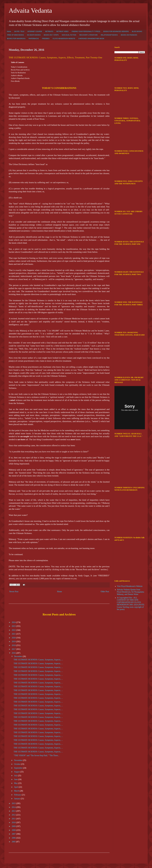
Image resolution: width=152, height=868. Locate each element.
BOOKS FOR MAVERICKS (16, 39)
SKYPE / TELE (19, 31)
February (18, 795)
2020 (14, 638)
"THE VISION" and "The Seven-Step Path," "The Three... (36, 755)
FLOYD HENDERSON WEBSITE (64, 39)
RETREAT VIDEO (62, 31)
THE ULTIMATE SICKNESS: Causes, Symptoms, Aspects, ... (38, 660)
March (17, 791)
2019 (14, 642)
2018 (14, 645)
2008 (14, 830)
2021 (14, 634)
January (17, 799)
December (18, 656)
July (16, 776)
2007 (14, 834)
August (17, 772)
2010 (14, 822)
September (18, 768)
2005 (14, 842)
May (16, 783)
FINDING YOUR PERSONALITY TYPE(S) (86, 31)
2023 (14, 626)
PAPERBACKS (34, 39)
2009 (14, 826)
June (16, 779)
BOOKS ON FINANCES (129, 35)
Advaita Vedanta (30, 10)
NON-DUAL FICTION (69, 35)
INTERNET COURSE (35, 31)
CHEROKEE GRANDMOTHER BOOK (91, 39)
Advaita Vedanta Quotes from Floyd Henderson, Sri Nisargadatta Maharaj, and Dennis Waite (131, 592)
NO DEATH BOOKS (34, 35)
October (17, 764)
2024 (14, 622)
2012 (14, 815)
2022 (14, 630)
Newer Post (14, 592)
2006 (14, 838)
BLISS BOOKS (137, 31)
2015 (14, 803)
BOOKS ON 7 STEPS (51, 35)
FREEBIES (46, 39)
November (18, 760)
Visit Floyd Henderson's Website (130, 586)
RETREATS (49, 31)
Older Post (105, 592)
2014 (14, 807)
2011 (14, 819)
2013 (14, 811)
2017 (14, 649)
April (16, 787)
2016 (14, 653)
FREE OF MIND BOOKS (15, 35)
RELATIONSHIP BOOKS (109, 35)
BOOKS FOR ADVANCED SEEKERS (116, 31)
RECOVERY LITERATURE (89, 35)
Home (9, 31)
